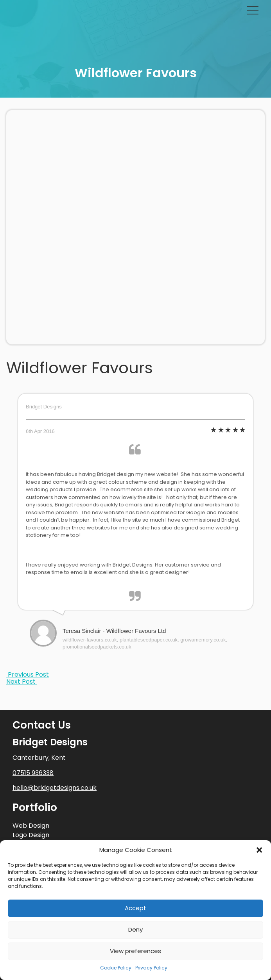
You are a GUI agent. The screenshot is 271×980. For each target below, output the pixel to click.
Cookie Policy (116, 968)
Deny (135, 929)
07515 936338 (33, 773)
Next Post (22, 682)
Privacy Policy (151, 968)
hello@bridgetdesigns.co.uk (55, 788)
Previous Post (28, 674)
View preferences (135, 951)
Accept (135, 908)
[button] (259, 850)
